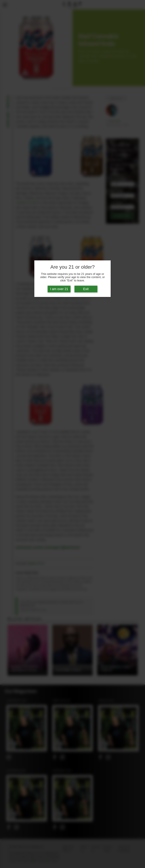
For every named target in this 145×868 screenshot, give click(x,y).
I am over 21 (59, 289)
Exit (86, 289)
